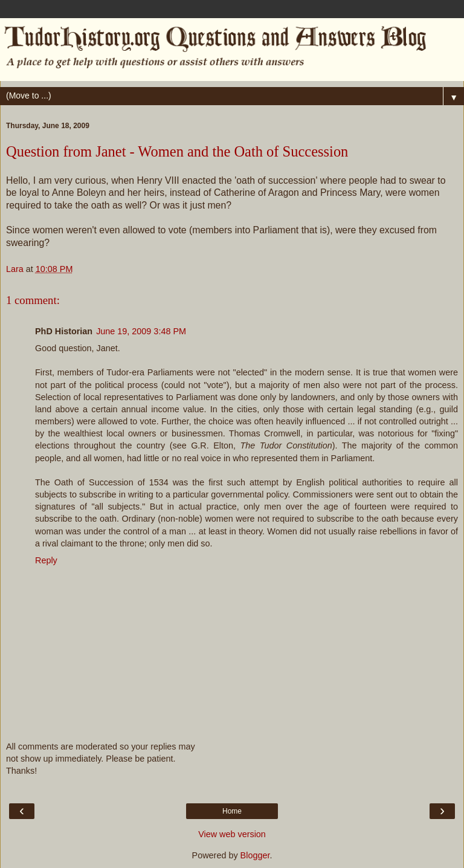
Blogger (255, 855)
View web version (232, 834)
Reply (46, 560)
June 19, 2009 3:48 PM (141, 331)
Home (232, 811)
